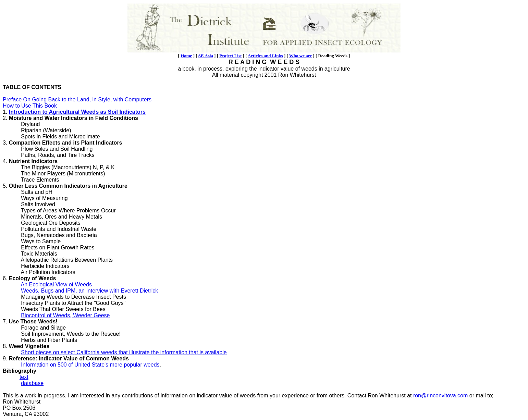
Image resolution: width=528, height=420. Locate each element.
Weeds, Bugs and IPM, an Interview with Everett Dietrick (89, 291)
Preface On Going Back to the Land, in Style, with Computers (77, 100)
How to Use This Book (30, 106)
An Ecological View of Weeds (56, 285)
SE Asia (206, 56)
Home (186, 56)
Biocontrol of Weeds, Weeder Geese (65, 315)
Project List (230, 56)
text (24, 377)
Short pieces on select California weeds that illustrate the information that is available (124, 352)
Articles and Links (265, 56)
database (32, 383)
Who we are (300, 56)
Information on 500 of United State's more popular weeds (90, 365)
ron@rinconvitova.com (440, 396)
